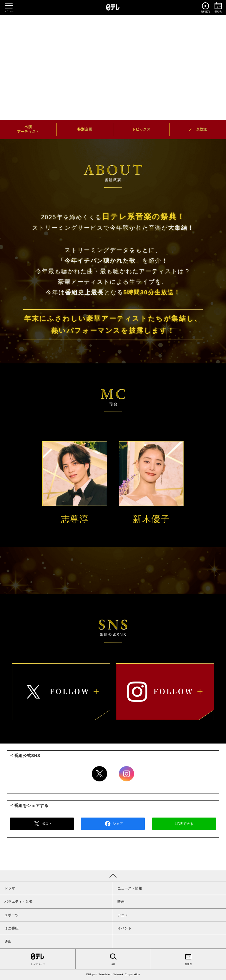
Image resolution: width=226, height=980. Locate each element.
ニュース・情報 (130, 888)
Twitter (99, 774)
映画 (121, 902)
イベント (124, 928)
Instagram (127, 774)
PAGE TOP (113, 876)
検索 (113, 959)
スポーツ (11, 915)
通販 (8, 942)
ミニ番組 (11, 928)
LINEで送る (184, 824)
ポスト (42, 824)
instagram (165, 691)
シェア (113, 824)
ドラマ (10, 888)
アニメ (123, 915)
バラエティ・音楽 (19, 902)
